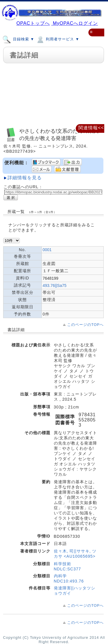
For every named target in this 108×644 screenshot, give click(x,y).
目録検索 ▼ (18, 39)
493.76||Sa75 (55, 285)
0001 (47, 250)
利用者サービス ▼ (57, 39)
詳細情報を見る (25, 178)
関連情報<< (91, 128)
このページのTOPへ (85, 325)
